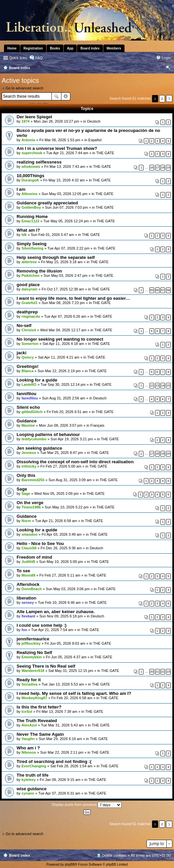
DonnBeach (32, 589)
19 (168, 167)
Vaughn (28, 739)
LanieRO (29, 384)
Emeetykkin (32, 657)
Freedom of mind (34, 557)
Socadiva (30, 684)
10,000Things (31, 176)
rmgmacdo (31, 316)
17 (157, 167)
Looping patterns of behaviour (48, 434)
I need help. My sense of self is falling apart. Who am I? (74, 693)
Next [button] (169, 99)
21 (157, 672)
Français (97, 425)
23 (168, 672)
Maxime (28, 425)
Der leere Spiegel (34, 117)
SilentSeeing (33, 248)
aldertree (29, 262)
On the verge (30, 503)
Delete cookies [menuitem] (114, 855)
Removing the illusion (39, 271)
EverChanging (34, 766)
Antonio (29, 140)
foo (24, 630)
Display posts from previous (87, 805)
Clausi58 (29, 548)
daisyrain (30, 289)
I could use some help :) (42, 625)
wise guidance (32, 789)
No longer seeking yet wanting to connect (60, 339)
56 (157, 290)
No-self (24, 325)
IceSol (27, 711)
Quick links (18, 58)
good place (28, 285)
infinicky (29, 466)
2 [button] (162, 99)
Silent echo (28, 407)
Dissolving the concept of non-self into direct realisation (75, 462)
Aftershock (28, 584)
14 (163, 385)
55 (152, 290)
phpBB (70, 865)
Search (56, 96)
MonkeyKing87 (35, 698)
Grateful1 (30, 303)
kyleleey (29, 780)
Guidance (27, 421)
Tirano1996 (31, 507)
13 (157, 385)
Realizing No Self (34, 652)
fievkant (29, 616)
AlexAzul (29, 725)
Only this (26, 475)
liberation (26, 598)
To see (23, 571)
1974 (26, 121)
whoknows (31, 166)
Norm (26, 521)
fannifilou (26, 394)
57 (163, 290)
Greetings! (28, 366)
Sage (22, 489)
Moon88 (29, 575)
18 (163, 167)
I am (21, 189)
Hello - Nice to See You (40, 543)
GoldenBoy (31, 207)
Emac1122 (31, 221)
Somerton (30, 344)
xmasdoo (30, 534)
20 (168, 454)
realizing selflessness (39, 162)
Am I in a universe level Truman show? (57, 148)
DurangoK (30, 180)
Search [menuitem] (168, 68)
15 (168, 385)
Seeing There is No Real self (46, 666)
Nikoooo (29, 752)
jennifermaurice (33, 639)
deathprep (27, 312)
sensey (28, 602)
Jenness (29, 453)
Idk (24, 235)
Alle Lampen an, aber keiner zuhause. (56, 612)
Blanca (28, 371)
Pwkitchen (31, 275)
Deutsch (94, 121)
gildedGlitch (32, 412)
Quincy (28, 357)
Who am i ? (28, 748)
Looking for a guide (37, 380)
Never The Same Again (40, 734)
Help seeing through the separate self (56, 257)
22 (163, 672)
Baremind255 (33, 480)
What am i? (28, 230)
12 (152, 385)
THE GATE (105, 153)
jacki (21, 353)
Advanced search (66, 96)
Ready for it (29, 680)
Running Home (32, 217)
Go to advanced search (25, 88)
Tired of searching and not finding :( (54, 761)
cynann (28, 793)
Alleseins (30, 194)
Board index (20, 855)
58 (168, 290)
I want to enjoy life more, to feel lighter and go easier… (73, 298)
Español (95, 140)
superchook (32, 153)
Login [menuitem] (166, 58)
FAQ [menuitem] (39, 58)
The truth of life (33, 775)
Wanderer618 (33, 671)
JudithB (28, 562)
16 (152, 167)
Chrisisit (29, 330)
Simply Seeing (32, 244)
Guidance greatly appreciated (47, 203)
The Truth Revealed (37, 721)
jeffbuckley (31, 643)
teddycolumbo (34, 439)
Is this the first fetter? (39, 707)
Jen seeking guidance (39, 448)
